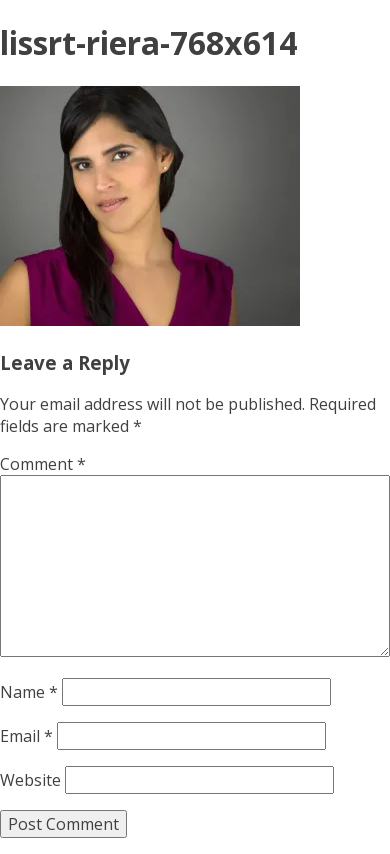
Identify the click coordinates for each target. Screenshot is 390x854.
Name (29, 692)
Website (30, 780)
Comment (43, 464)
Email (26, 736)
